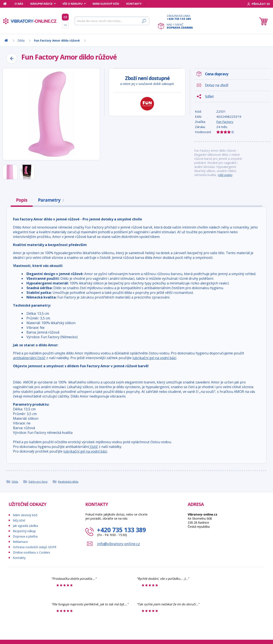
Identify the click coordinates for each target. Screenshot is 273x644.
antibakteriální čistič (29, 358)
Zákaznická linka (180, 17)
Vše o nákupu (73, 4)
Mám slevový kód (106, 4)
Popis (22, 200)
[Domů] (7, 4)
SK (65, 25)
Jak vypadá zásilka (25, 526)
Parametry (51, 200)
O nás (19, 4)
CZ (65, 17)
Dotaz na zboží (217, 85)
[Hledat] (112, 21)
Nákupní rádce (41, 4)
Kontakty (134, 4)
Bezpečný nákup (24, 531)
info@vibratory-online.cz (118, 544)
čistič (93, 447)
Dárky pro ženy (38, 482)
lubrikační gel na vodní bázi (154, 358)
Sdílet (209, 96)
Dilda (15, 482)
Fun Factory (225, 122)
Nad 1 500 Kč (180, 26)
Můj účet (19, 520)
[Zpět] (12, 58)
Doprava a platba (25, 536)
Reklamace (20, 542)
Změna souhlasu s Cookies (31, 552)
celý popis (225, 175)
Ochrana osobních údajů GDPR (35, 547)
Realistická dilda (68, 482)
